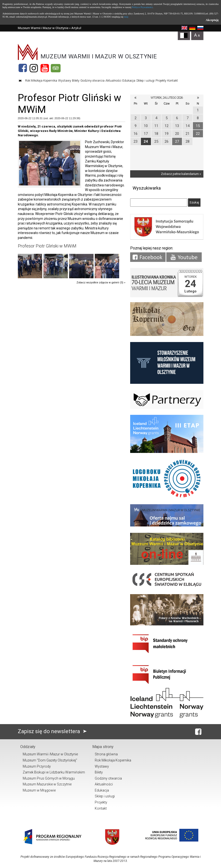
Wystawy (65, 80)
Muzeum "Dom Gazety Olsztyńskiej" (50, 760)
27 (177, 141)
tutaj (126, 17)
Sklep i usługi (145, 80)
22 (198, 134)
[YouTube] (45, 68)
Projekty (161, 80)
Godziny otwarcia (92, 80)
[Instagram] (34, 68)
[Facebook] (23, 68)
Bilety (76, 80)
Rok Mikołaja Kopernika (41, 80)
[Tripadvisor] (56, 68)
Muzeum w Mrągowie (39, 790)
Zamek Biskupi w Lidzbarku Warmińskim (54, 772)
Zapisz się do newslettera (53, 731)
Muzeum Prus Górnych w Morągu (49, 778)
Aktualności (113, 80)
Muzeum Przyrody (37, 766)
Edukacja (129, 80)
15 (198, 126)
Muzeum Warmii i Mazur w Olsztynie (43, 28)
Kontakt (173, 80)
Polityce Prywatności (142, 7)
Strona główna (106, 754)
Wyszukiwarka (147, 188)
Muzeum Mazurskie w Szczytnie (47, 784)
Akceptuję (212, 20)
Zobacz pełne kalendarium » (181, 174)
